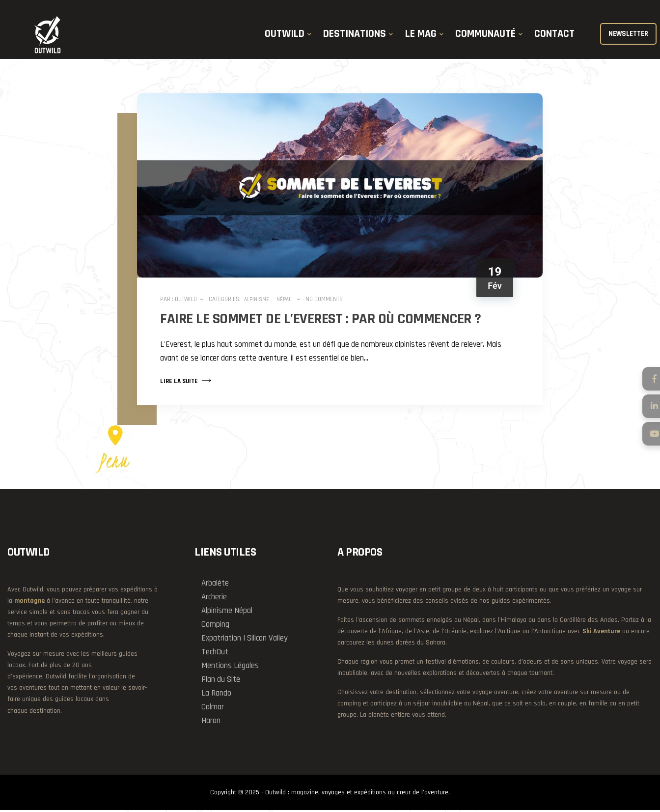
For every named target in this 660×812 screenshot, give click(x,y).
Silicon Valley (267, 640)
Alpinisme (258, 300)
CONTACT (554, 36)
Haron (211, 722)
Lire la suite (187, 381)
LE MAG (421, 36)
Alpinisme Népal (227, 612)
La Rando (216, 695)
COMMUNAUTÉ (485, 36)
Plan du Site (221, 681)
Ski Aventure (601, 633)
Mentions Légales (230, 667)
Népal (285, 300)
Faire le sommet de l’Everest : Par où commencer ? (322, 319)
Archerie (214, 598)
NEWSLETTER (627, 36)
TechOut (215, 653)
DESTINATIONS (355, 36)
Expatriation (221, 640)
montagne (29, 602)
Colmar (213, 708)
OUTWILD (285, 36)
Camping (215, 626)
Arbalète (215, 585)
